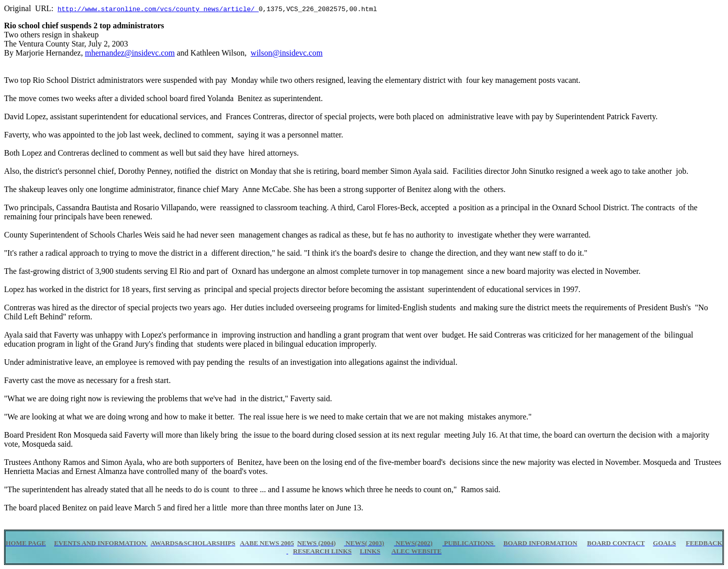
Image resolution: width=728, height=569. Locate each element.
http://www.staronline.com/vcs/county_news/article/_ (158, 9)
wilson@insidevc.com (287, 53)
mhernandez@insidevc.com (130, 53)
